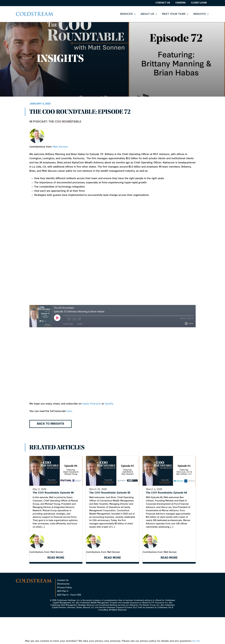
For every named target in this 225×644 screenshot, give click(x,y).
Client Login (199, 3)
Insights (201, 14)
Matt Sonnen (60, 147)
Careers (181, 3)
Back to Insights (51, 424)
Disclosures (63, 611)
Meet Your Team (175, 14)
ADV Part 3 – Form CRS (69, 622)
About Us (149, 14)
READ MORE (56, 585)
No (198, 641)
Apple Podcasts (92, 404)
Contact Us (163, 3)
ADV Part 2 (63, 618)
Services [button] (128, 14)
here (69, 411)
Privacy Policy (64, 615)
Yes (194, 641)
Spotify (109, 404)
